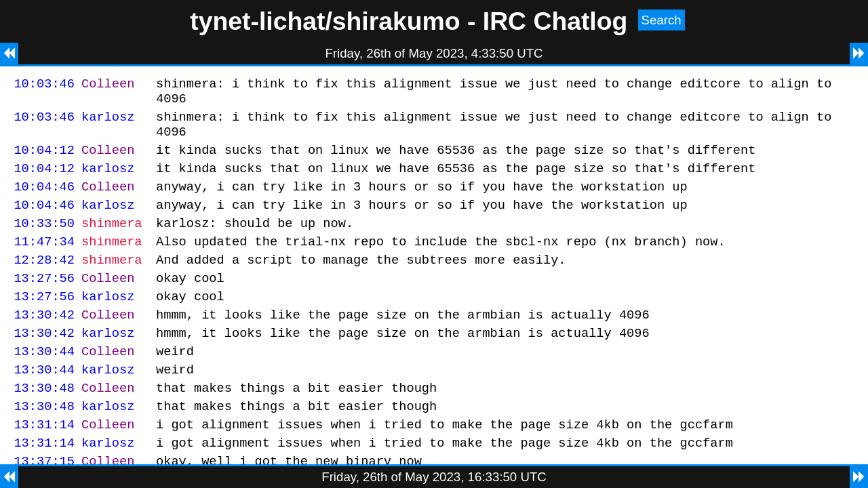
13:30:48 (44, 424)
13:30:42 (44, 343)
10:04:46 (44, 200)
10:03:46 (44, 85)
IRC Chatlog (555, 21)
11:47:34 (44, 261)
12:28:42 (44, 282)
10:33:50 (44, 241)
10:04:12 (44, 160)
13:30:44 (44, 383)
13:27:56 (44, 302)
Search (662, 20)
